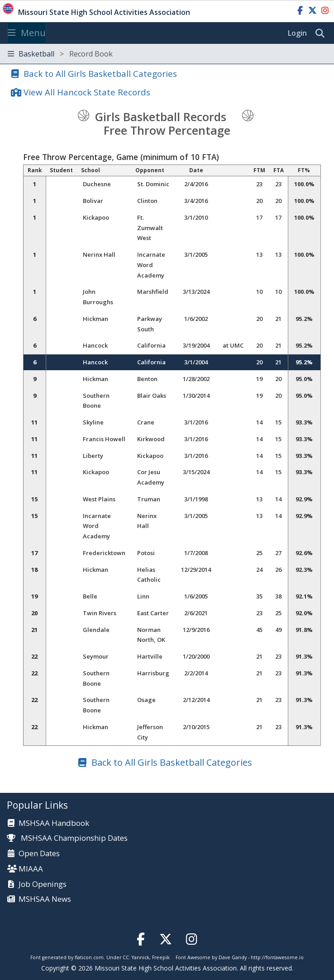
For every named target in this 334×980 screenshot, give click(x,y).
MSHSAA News (45, 899)
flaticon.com (89, 957)
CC (126, 957)
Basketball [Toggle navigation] (60, 54)
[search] (322, 33)
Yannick (141, 957)
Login (297, 33)
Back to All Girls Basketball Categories (100, 73)
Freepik (161, 957)
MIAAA (31, 869)
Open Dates (39, 854)
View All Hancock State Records (87, 92)
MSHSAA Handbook (54, 823)
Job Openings (43, 884)
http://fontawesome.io (277, 957)
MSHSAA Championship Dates (67, 838)
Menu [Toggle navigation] (27, 33)
